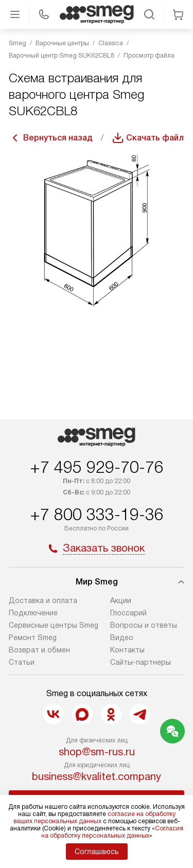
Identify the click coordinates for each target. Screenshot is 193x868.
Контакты (127, 650)
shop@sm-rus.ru (97, 752)
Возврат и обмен (39, 650)
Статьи (22, 662)
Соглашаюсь (97, 852)
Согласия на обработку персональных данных (112, 832)
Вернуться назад (58, 138)
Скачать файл (155, 138)
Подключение (33, 613)
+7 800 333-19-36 (97, 515)
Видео (122, 637)
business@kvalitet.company (97, 776)
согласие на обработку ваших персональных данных (94, 818)
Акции (121, 600)
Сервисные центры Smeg (54, 625)
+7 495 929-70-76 (97, 467)
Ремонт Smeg (33, 637)
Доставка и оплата (43, 600)
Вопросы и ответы (144, 625)
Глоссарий (128, 613)
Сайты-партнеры (141, 662)
